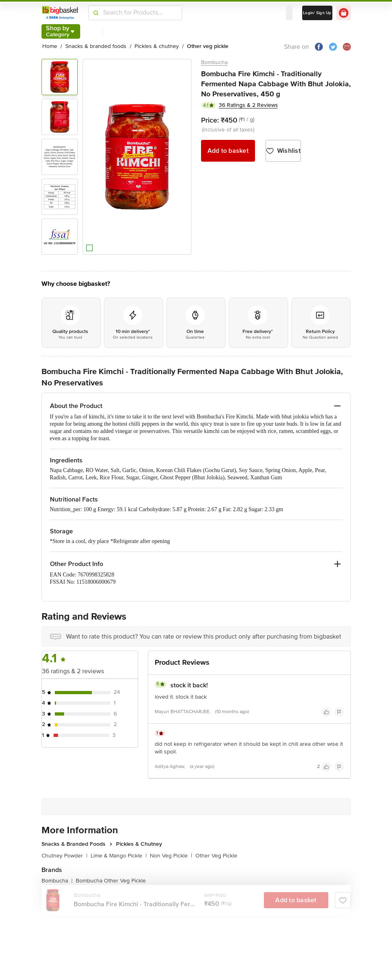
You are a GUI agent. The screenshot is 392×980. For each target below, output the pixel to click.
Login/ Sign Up (317, 13)
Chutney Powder (64, 856)
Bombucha (214, 62)
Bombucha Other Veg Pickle (111, 881)
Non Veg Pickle (171, 856)
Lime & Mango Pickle (119, 856)
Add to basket (228, 151)
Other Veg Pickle (216, 856)
